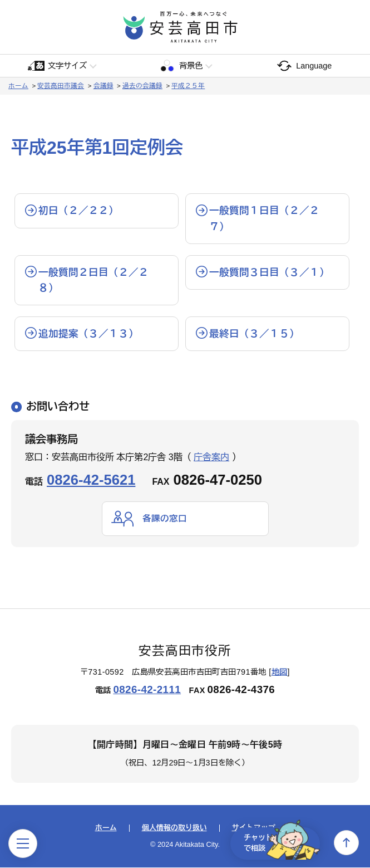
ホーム (18, 86)
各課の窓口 (165, 518)
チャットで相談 (278, 842)
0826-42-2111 (147, 690)
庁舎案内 (211, 457)
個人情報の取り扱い (174, 829)
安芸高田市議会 (61, 86)
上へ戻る (346, 843)
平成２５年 (188, 86)
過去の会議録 (142, 86)
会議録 (103, 86)
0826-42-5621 (91, 480)
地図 (280, 672)
